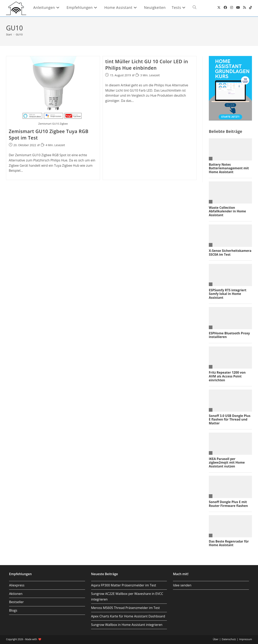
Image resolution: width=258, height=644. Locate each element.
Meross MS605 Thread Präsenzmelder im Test (125, 608)
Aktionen (16, 594)
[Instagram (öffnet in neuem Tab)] (232, 7)
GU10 (19, 34)
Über (216, 639)
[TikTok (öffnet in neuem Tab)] (251, 7)
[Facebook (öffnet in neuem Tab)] (225, 7)
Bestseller (16, 602)
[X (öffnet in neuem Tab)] (219, 7)
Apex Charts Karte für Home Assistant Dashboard (128, 616)
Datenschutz (229, 639)
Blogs (13, 610)
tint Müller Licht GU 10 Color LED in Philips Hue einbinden (147, 65)
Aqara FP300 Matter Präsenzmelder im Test (124, 585)
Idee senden (182, 585)
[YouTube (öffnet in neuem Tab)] (238, 7)
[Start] (9, 34)
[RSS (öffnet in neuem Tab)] (244, 7)
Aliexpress (17, 585)
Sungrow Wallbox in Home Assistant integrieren (127, 625)
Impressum (246, 639)
